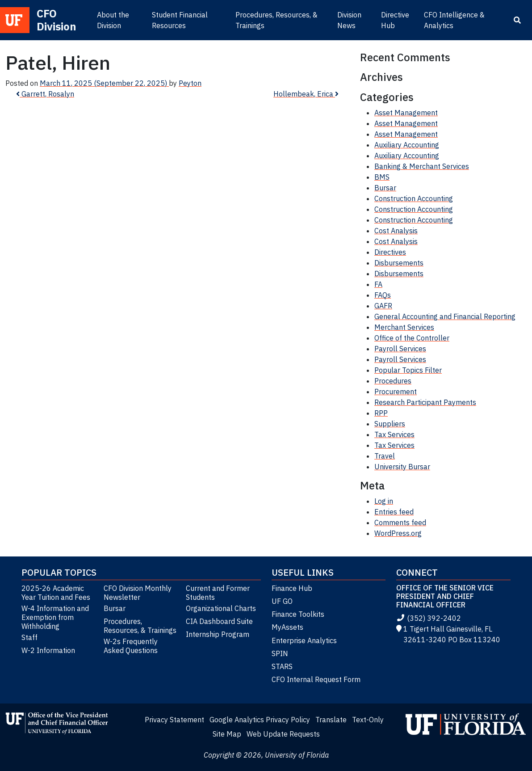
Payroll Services (400, 349)
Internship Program (218, 634)
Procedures (393, 381)
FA (378, 284)
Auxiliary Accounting (407, 145)
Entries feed (394, 512)
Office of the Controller (412, 338)
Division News (349, 20)
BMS (382, 177)
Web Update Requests (283, 734)
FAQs (383, 295)
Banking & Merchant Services (422, 166)
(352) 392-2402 (429, 618)
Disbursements (399, 263)
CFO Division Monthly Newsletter (138, 593)
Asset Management (406, 113)
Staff (29, 637)
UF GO (282, 601)
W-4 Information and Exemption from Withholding (55, 617)
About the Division (113, 20)
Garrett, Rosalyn (45, 94)
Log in (384, 501)
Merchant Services (404, 327)
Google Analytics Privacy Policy (260, 720)
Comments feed (400, 522)
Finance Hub (292, 588)
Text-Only (368, 720)
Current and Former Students (218, 593)
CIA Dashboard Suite (219, 621)
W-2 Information (48, 650)
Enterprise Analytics (304, 640)
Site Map (227, 734)
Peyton (190, 83)
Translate (331, 720)
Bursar (385, 188)
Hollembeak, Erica (306, 94)
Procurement (396, 392)
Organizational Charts (221, 608)
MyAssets (287, 627)
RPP (381, 413)
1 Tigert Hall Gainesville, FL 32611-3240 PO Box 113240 (448, 634)
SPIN (280, 653)
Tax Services (394, 434)
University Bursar (402, 467)
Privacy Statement (174, 720)
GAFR (383, 306)
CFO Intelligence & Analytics (454, 20)
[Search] (517, 20)
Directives (390, 252)
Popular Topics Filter (408, 370)
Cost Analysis (396, 231)
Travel (385, 456)
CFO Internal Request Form (316, 679)
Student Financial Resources (180, 20)
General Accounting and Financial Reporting (445, 316)
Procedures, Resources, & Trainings (276, 20)
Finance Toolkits (298, 614)
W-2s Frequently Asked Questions (131, 646)
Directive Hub (395, 20)
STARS (282, 666)
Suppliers (390, 424)
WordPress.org (398, 533)
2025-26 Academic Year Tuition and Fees (56, 593)
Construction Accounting (414, 198)
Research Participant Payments (425, 402)
